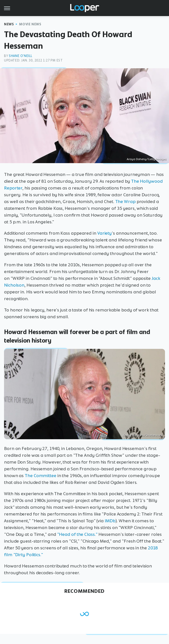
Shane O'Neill (21, 56)
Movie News (30, 24)
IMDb (110, 521)
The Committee (40, 476)
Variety (104, 233)
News (9, 24)
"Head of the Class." (77, 534)
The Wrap (125, 202)
